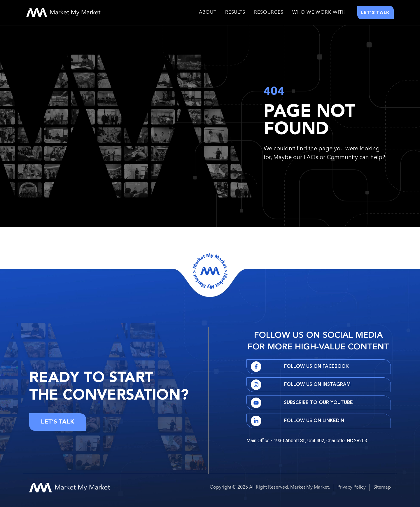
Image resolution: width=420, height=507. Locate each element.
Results (235, 13)
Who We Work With (319, 13)
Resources (269, 13)
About (208, 13)
